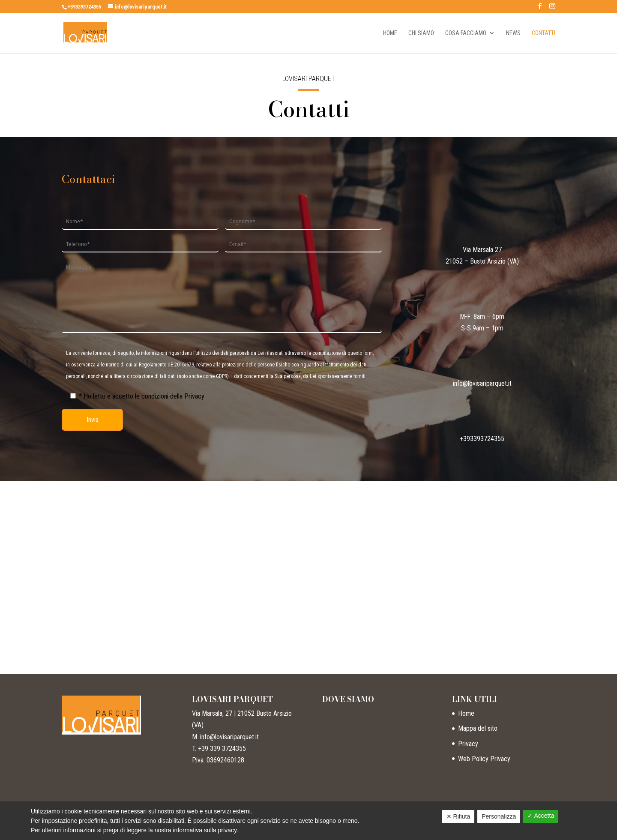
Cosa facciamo (466, 33)
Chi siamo (421, 33)
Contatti (544, 33)
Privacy (468, 744)
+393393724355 (84, 7)
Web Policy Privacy (484, 759)
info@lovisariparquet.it (482, 383)
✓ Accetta (541, 816)
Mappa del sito (478, 728)
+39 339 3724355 (222, 748)
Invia (93, 420)
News (513, 33)
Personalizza (499, 816)
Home (390, 33)
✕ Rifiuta (458, 816)
